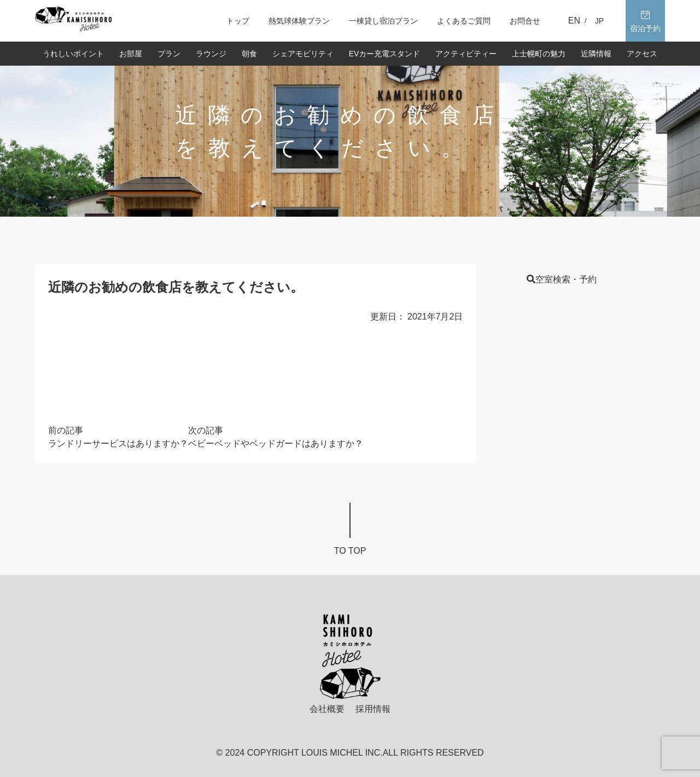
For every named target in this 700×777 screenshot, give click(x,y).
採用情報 (373, 709)
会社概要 (327, 709)
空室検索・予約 (562, 279)
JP (599, 21)
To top (350, 551)
